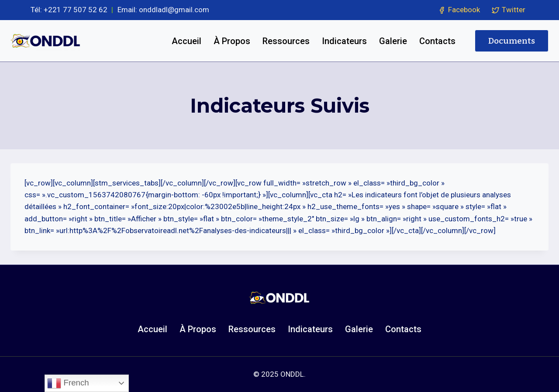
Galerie (393, 41)
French (68, 383)
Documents (512, 41)
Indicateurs (344, 41)
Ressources (286, 41)
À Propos (232, 41)
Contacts (437, 41)
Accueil (186, 41)
